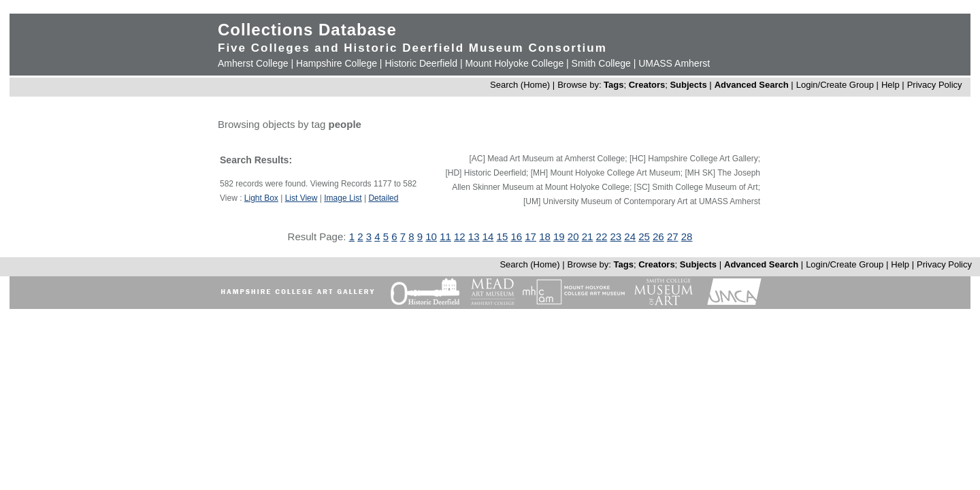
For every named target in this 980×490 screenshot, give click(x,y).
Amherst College (253, 63)
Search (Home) (520, 85)
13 (474, 236)
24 (630, 236)
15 (503, 236)
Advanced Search (752, 85)
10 (431, 236)
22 (602, 236)
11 (445, 236)
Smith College (601, 63)
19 (559, 236)
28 (687, 236)
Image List (343, 198)
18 (545, 236)
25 (644, 236)
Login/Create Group (836, 85)
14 (488, 236)
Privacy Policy (935, 85)
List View (301, 198)
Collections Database (307, 30)
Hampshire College (337, 63)
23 (616, 236)
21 (588, 236)
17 (530, 236)
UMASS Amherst (674, 63)
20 (573, 236)
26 (658, 236)
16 (516, 236)
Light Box (261, 198)
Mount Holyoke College (514, 63)
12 (460, 236)
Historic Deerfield (421, 63)
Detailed (383, 198)
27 (673, 236)
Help (891, 85)
